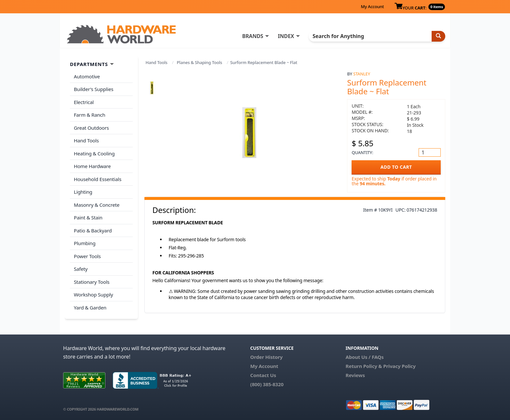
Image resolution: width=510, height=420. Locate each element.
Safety (81, 269)
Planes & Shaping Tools (200, 62)
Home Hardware (92, 166)
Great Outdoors (91, 128)
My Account (372, 7)
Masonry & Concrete (97, 205)
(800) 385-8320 (267, 384)
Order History (266, 357)
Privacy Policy (399, 366)
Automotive (87, 76)
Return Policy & (364, 366)
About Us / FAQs (364, 357)
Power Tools (87, 256)
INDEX (286, 36)
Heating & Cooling (94, 153)
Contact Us (263, 375)
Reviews (355, 375)
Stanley (362, 74)
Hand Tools (157, 62)
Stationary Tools (92, 282)
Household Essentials (98, 179)
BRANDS (253, 36)
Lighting (83, 192)
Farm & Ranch (90, 115)
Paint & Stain (88, 217)
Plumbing (85, 243)
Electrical (84, 102)
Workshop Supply (94, 295)
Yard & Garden (90, 308)
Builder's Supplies (94, 89)
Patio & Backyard (93, 230)
